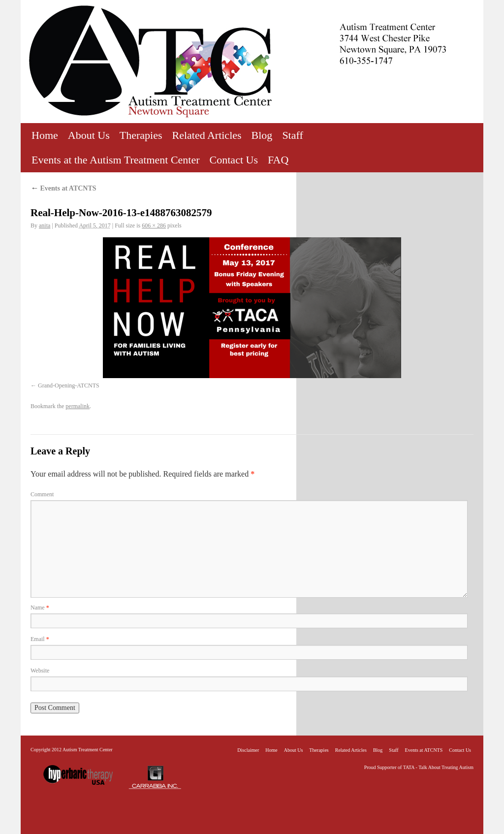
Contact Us (234, 160)
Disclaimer (248, 750)
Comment (42, 494)
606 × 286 (154, 225)
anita (45, 225)
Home (45, 135)
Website (40, 671)
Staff (292, 135)
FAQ (278, 160)
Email (40, 639)
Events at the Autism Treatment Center (116, 160)
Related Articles (206, 135)
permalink (78, 406)
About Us (89, 135)
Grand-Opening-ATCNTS (69, 385)
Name (40, 608)
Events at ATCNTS (63, 188)
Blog (262, 135)
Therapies (141, 135)
